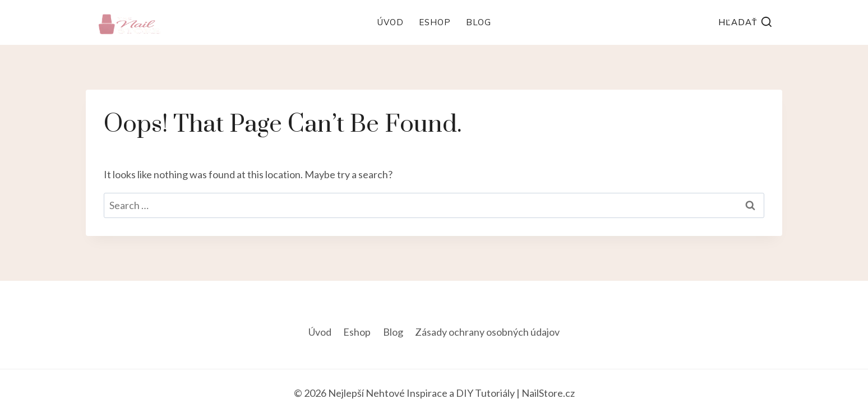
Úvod (391, 22)
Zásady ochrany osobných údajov (487, 332)
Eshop (435, 22)
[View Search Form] (745, 23)
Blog (479, 22)
